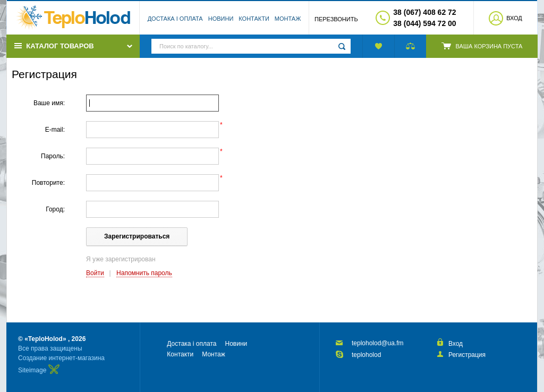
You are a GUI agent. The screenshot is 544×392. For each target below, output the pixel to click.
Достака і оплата (175, 19)
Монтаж (288, 19)
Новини (221, 19)
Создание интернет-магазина (61, 358)
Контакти (254, 19)
